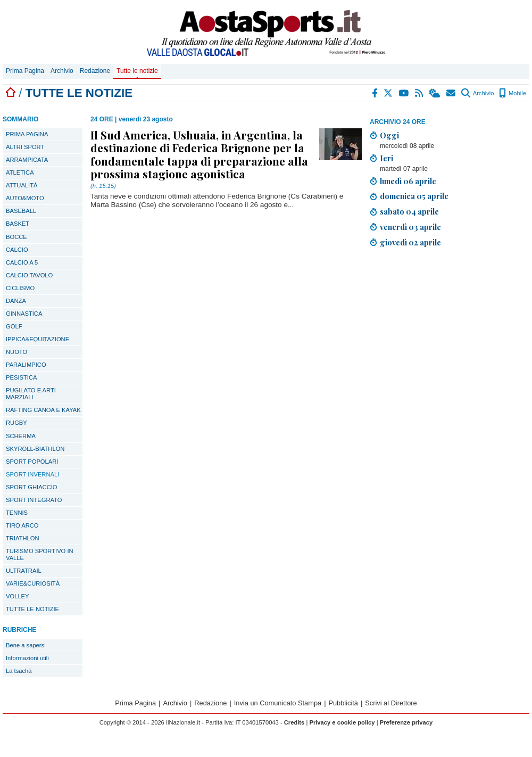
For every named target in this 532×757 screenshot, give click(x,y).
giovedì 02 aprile (410, 242)
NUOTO (16, 352)
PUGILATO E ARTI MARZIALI (31, 394)
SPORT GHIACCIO (32, 487)
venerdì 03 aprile (410, 227)
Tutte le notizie (137, 71)
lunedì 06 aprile (408, 181)
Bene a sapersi (26, 645)
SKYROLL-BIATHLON (35, 449)
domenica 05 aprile (414, 196)
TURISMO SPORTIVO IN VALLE (40, 554)
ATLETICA (20, 172)
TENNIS (17, 513)
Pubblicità (343, 703)
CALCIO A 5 (22, 262)
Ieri (386, 158)
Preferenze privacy (406, 722)
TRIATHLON (23, 538)
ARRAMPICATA (27, 160)
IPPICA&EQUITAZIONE (38, 339)
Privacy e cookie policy (342, 722)
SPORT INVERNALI (32, 474)
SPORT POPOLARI (32, 462)
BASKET (18, 224)
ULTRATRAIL (24, 571)
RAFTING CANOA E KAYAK (43, 410)
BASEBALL (21, 211)
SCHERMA (21, 436)
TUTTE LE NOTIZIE (32, 609)
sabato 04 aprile (409, 211)
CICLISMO (20, 288)
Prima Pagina (25, 71)
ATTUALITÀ (22, 185)
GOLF (14, 326)
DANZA (16, 301)
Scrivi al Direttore (391, 703)
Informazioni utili (27, 658)
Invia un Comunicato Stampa (278, 703)
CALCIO (17, 250)
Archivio (62, 71)
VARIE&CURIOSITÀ (33, 583)
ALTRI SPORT (25, 147)
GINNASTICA (24, 314)
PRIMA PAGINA (27, 134)
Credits (294, 722)
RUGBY (16, 423)
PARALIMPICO (26, 365)
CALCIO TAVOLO (29, 275)
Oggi (389, 135)
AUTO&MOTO (25, 198)
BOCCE (16, 237)
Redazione (95, 71)
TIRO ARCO (22, 525)
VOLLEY (18, 596)
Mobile (513, 93)
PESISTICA (21, 377)
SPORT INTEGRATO (34, 500)
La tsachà (19, 671)
